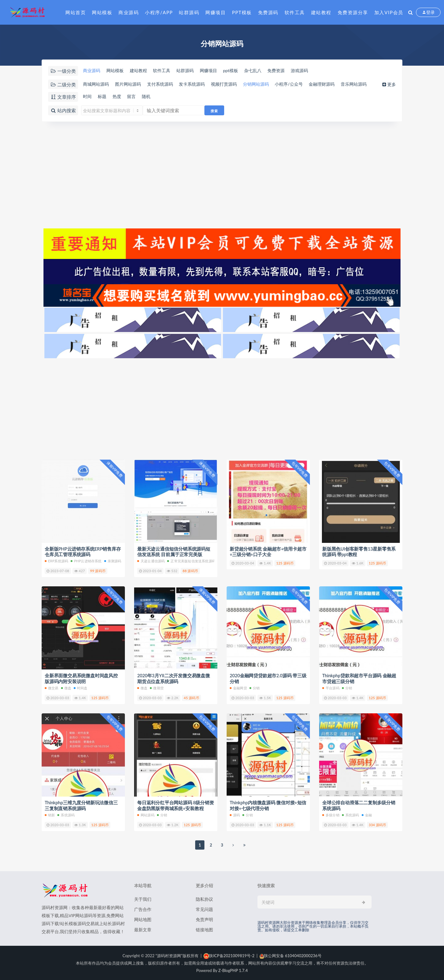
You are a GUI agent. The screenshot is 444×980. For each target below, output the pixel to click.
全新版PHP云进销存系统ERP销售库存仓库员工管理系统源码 (83, 552)
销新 (50, 815)
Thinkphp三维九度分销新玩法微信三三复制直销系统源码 (82, 805)
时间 (87, 97)
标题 (103, 97)
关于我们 (143, 899)
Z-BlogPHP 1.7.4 (233, 970)
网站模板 (102, 12)
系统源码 (66, 815)
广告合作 (143, 909)
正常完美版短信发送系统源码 (191, 561)
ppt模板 (242, 71)
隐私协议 (204, 899)
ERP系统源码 (56, 561)
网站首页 (76, 12)
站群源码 (189, 12)
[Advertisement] (222, 175)
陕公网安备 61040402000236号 (291, 955)
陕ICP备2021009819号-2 (229, 955)
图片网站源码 (131, 84)
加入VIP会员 (389, 12)
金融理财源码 (340, 84)
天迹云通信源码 (151, 561)
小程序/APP (159, 12)
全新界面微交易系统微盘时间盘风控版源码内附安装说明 (81, 679)
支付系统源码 (165, 84)
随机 (151, 97)
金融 (367, 815)
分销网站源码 (269, 84)
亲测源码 (113, 561)
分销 (255, 688)
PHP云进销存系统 (86, 561)
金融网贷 (238, 688)
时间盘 (81, 688)
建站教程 (321, 12)
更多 (391, 84)
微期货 (157, 688)
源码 (235, 815)
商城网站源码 (96, 84)
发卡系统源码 (200, 84)
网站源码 (146, 815)
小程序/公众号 (304, 84)
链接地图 (204, 929)
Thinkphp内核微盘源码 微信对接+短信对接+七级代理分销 (266, 805)
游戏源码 (317, 71)
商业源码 (129, 12)
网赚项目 (216, 12)
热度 (119, 97)
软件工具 (295, 12)
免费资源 (291, 71)
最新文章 (143, 929)
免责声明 (204, 919)
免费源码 (268, 12)
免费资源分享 (353, 12)
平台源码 (331, 688)
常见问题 (204, 909)
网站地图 (143, 919)
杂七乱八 (266, 71)
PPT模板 (242, 12)
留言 (135, 97)
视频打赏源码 (234, 84)
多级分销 (331, 815)
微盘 (66, 688)
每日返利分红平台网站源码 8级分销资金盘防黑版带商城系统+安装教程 (176, 805)
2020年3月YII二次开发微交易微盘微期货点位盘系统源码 (174, 679)
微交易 (52, 688)
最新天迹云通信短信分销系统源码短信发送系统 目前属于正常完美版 (174, 552)
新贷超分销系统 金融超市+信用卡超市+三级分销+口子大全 (268, 552)
